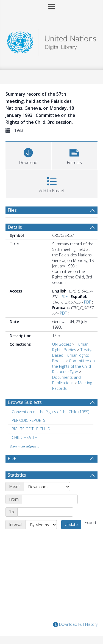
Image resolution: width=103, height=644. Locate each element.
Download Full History (75, 625)
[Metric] (47, 487)
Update (71, 524)
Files (12, 210)
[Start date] (50, 499)
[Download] (28, 155)
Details (15, 227)
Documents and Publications (66, 380)
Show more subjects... (24, 446)
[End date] (45, 512)
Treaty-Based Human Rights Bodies (72, 355)
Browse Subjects (25, 402)
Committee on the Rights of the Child (73, 363)
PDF (64, 296)
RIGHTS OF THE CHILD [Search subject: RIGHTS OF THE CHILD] (31, 429)
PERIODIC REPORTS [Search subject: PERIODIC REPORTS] (29, 420)
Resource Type (65, 372)
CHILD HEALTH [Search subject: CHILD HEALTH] (25, 437)
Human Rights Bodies (70, 347)
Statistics (17, 475)
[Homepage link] (52, 41)
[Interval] (41, 525)
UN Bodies (62, 344)
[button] (75, 155)
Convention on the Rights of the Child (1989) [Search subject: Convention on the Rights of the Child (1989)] (50, 412)
